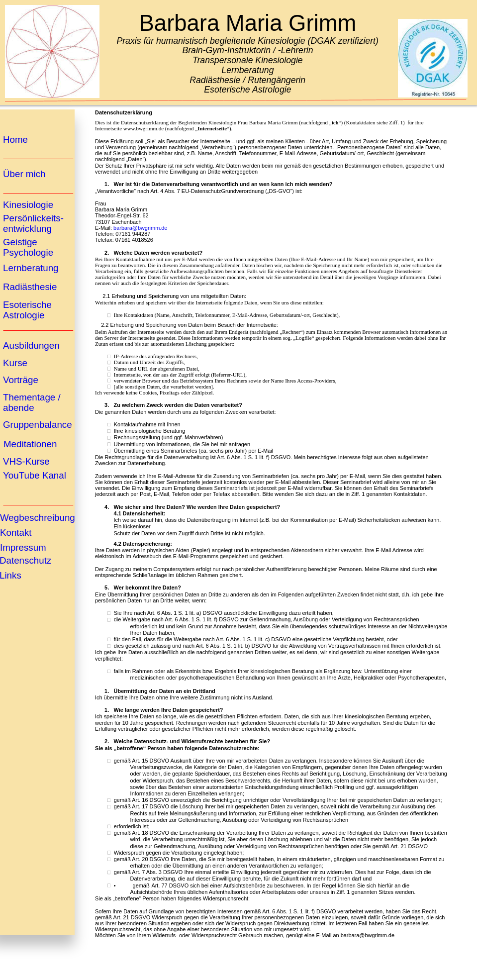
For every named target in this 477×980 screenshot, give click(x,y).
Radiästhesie (30, 287)
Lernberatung (31, 268)
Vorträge (21, 380)
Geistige (21, 242)
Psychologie (28, 252)
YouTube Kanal (35, 475)
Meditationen (30, 444)
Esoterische (29, 305)
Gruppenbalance (38, 425)
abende (19, 408)
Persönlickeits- (33, 218)
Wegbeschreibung (38, 518)
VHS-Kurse (26, 461)
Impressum (23, 547)
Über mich (24, 174)
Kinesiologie (28, 205)
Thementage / (33, 397)
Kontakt (16, 533)
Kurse (15, 363)
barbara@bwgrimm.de (140, 228)
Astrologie (24, 315)
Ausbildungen (31, 345)
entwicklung (27, 229)
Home (15, 140)
